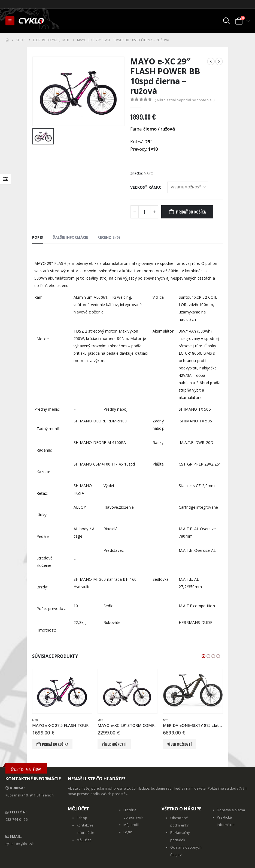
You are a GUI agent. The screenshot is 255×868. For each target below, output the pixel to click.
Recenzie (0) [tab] (109, 237)
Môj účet (84, 840)
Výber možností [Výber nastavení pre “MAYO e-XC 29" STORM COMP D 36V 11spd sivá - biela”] (114, 744)
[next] (219, 61)
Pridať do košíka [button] (55, 744)
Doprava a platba (231, 810)
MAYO (149, 173)
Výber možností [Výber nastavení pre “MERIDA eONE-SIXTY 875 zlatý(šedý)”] (180, 744)
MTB (35, 720)
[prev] (211, 61)
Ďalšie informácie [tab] (70, 237)
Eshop (82, 818)
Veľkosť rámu (145, 187)
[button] (10, 21)
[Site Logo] (32, 21)
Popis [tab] (38, 237)
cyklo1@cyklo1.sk (19, 844)
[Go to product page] (62, 691)
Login (128, 832)
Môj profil (131, 825)
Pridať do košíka (191, 212)
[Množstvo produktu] (144, 212)
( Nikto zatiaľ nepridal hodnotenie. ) (184, 100)
